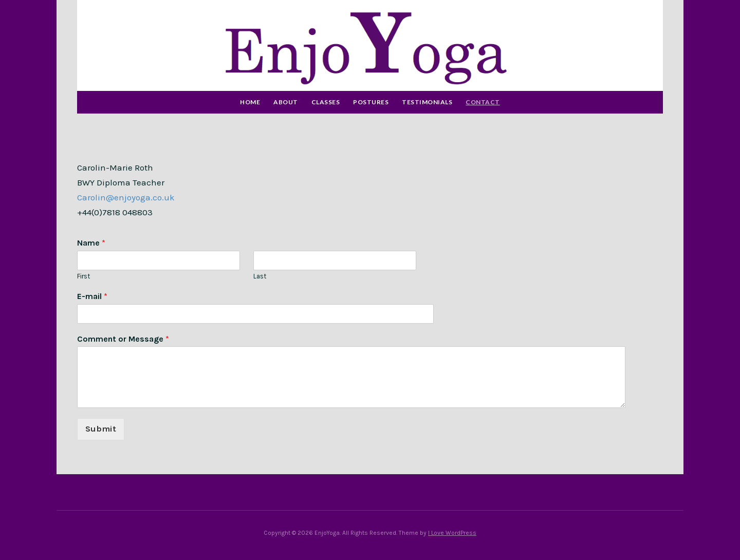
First (84, 276)
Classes (326, 102)
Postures (371, 102)
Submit (101, 429)
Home (250, 102)
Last (260, 276)
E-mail (92, 296)
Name (91, 243)
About (286, 102)
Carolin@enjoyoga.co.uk (126, 197)
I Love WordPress (452, 533)
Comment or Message (123, 339)
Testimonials (427, 102)
